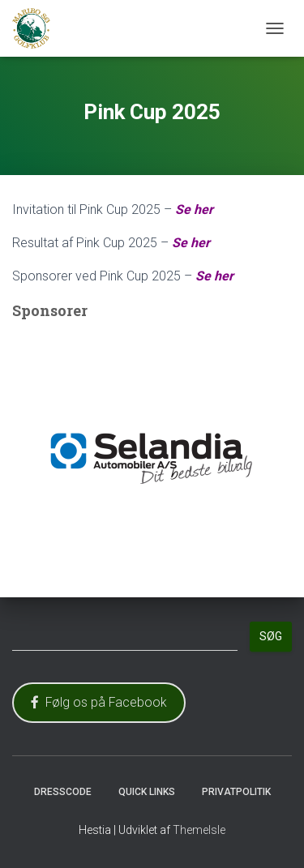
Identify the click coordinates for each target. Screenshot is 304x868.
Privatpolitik (236, 792)
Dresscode (63, 792)
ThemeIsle (199, 830)
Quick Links (147, 792)
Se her (194, 210)
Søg (271, 636)
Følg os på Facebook (99, 702)
